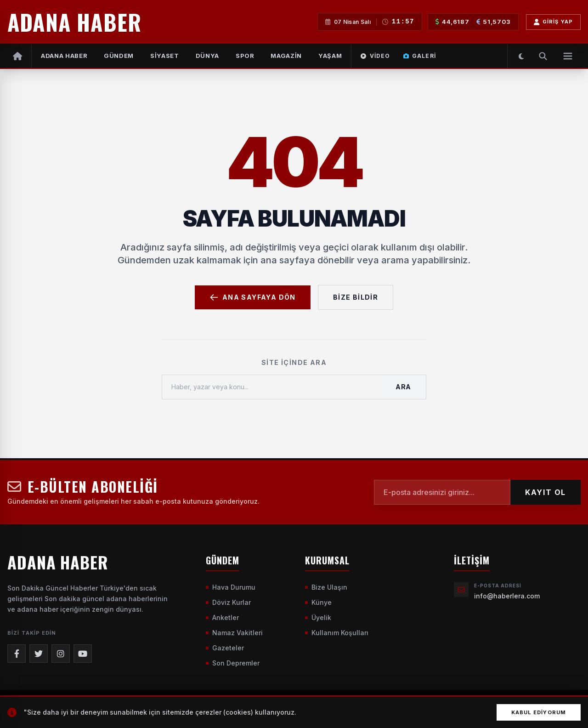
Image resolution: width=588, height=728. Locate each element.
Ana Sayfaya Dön (253, 297)
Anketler (222, 617)
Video (375, 56)
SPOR (245, 56)
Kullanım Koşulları (337, 633)
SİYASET (165, 56)
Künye (318, 602)
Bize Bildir (356, 297)
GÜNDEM (119, 56)
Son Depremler (233, 663)
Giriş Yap (553, 22)
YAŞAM (330, 56)
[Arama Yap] (543, 56)
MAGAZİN (286, 56)
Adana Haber (64, 56)
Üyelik (318, 617)
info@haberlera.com (507, 596)
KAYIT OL (546, 492)
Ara (403, 387)
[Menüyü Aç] (568, 56)
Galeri (420, 56)
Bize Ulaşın (326, 587)
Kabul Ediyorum (539, 712)
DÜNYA (207, 56)
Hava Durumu (231, 587)
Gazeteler (225, 648)
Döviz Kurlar (228, 602)
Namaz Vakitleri (234, 633)
